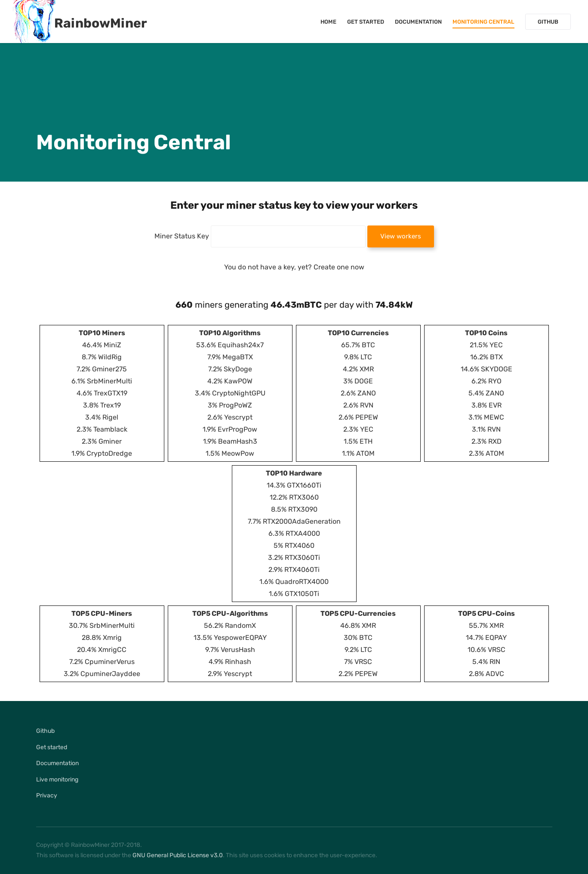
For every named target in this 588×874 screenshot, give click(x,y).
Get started (366, 22)
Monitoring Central (483, 22)
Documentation (418, 22)
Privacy (47, 795)
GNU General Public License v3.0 (178, 855)
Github (548, 22)
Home (328, 22)
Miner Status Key (182, 236)
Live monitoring (57, 780)
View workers (401, 236)
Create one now (339, 267)
